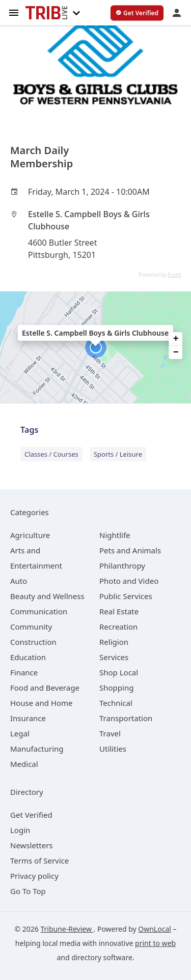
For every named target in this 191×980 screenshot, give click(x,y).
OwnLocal (155, 929)
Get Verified (31, 815)
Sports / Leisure (118, 454)
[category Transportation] (126, 718)
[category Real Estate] (119, 611)
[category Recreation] (118, 627)
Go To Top (28, 891)
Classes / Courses (51, 454)
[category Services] (114, 657)
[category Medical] (24, 764)
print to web (155, 943)
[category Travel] (110, 733)
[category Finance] (24, 672)
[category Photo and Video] (129, 581)
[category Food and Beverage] (45, 688)
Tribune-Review (67, 929)
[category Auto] (19, 581)
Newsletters (32, 845)
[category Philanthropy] (122, 566)
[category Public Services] (126, 596)
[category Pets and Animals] (130, 550)
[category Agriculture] (30, 535)
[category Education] (28, 657)
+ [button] (176, 339)
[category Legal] (20, 733)
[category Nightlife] (115, 535)
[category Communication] (39, 611)
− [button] (176, 352)
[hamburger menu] (14, 12)
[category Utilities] (113, 749)
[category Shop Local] (119, 672)
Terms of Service (39, 860)
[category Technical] (116, 703)
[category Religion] (114, 642)
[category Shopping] (116, 688)
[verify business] (137, 13)
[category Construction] (33, 642)
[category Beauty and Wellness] (47, 596)
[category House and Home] (42, 703)
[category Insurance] (28, 718)
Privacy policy (34, 876)
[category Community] (31, 627)
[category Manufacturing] (37, 749)
